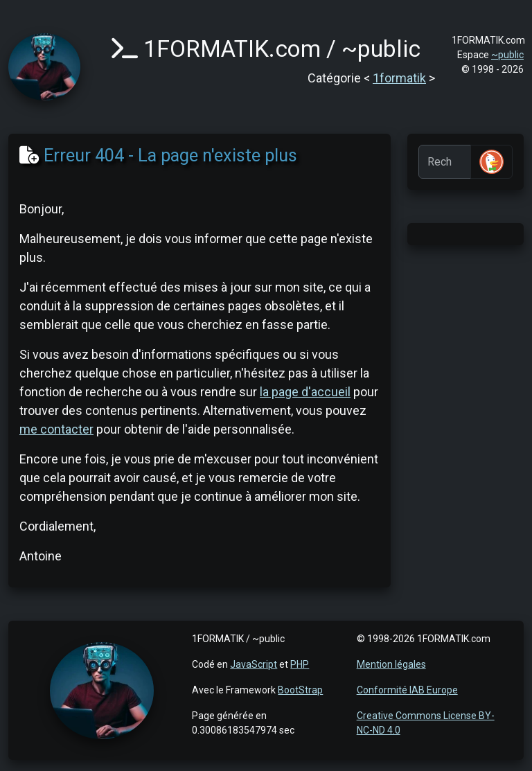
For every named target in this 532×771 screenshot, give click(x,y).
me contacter (56, 429)
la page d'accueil (305, 392)
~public (507, 55)
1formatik (399, 78)
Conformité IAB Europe (407, 690)
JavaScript (254, 664)
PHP (300, 664)
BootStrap (300, 690)
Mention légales (391, 664)
